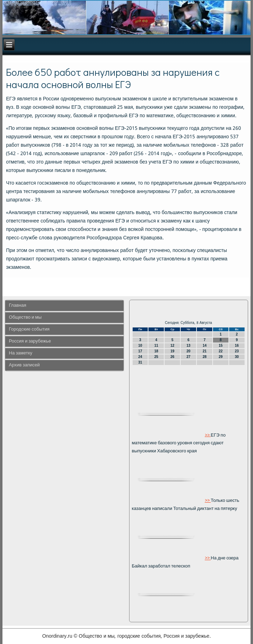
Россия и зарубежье (30, 341)
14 (204, 346)
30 (237, 357)
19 (172, 351)
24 (140, 357)
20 (189, 351)
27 (189, 357)
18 (156, 351)
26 (172, 357)
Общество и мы (25, 317)
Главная (17, 306)
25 (156, 357)
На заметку (21, 353)
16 (237, 346)
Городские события (29, 329)
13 (189, 346)
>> (208, 435)
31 (140, 362)
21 (204, 351)
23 (237, 351)
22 (221, 351)
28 (204, 357)
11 (156, 346)
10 (140, 346)
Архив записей (24, 365)
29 (221, 357)
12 (172, 346)
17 (140, 351)
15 (221, 346)
